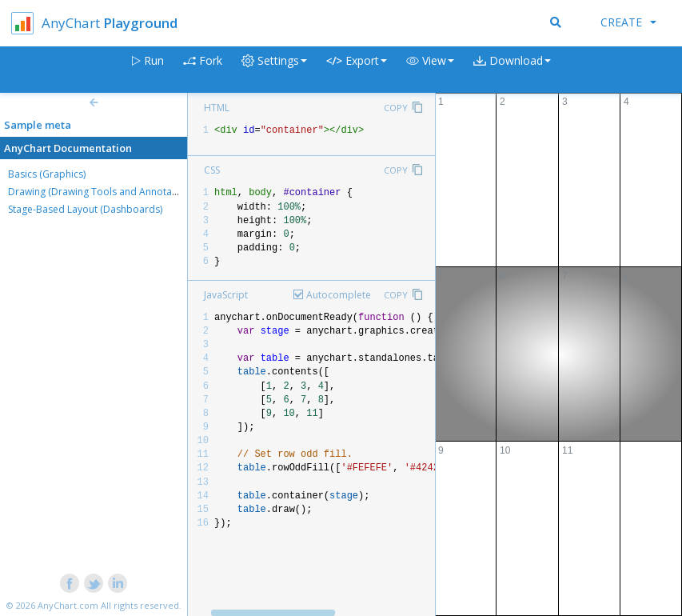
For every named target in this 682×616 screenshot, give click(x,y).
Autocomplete (339, 295)
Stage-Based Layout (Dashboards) (85, 209)
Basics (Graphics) (47, 174)
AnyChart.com (68, 605)
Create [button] (628, 22)
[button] (430, 70)
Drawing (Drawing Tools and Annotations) (102, 192)
